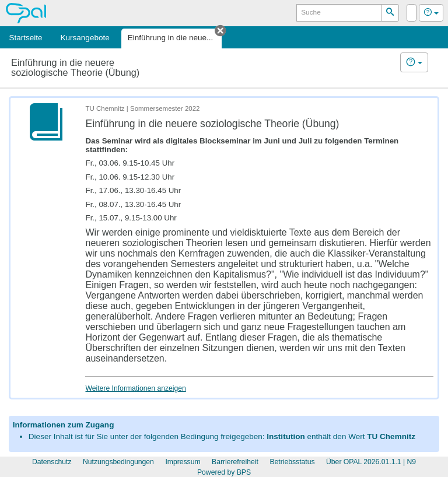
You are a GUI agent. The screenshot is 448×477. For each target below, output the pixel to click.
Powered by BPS (224, 472)
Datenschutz (52, 462)
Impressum (183, 462)
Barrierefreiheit (235, 462)
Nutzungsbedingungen (118, 462)
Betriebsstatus (292, 462)
